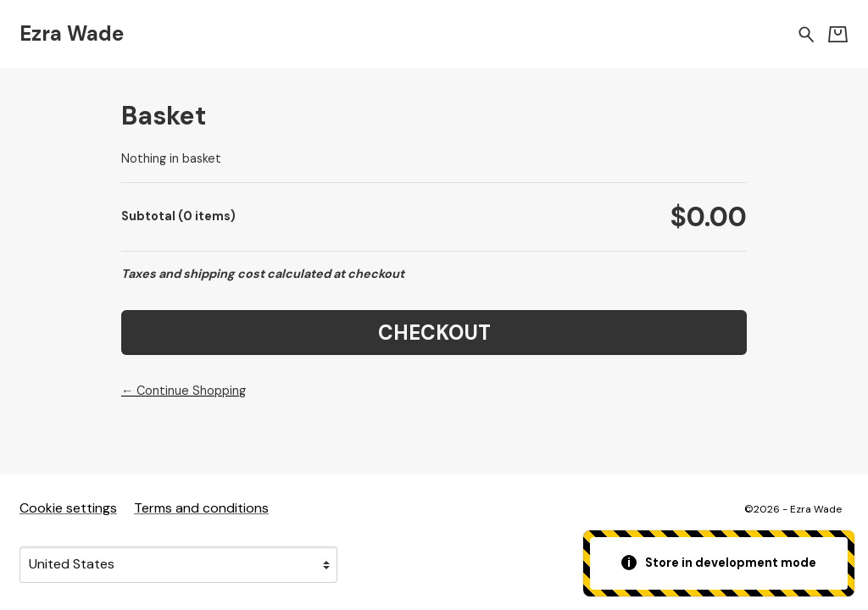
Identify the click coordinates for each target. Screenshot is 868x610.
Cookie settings (68, 508)
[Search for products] (807, 33)
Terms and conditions (201, 508)
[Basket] (838, 34)
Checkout (434, 333)
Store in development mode (719, 563)
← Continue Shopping (184, 391)
